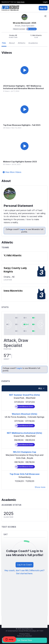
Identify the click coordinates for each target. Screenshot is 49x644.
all (41, 388)
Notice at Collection (24, 636)
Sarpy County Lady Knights (15, 270)
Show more (40, 487)
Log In (45, 2)
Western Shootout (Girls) (24, 414)
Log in (22, 229)
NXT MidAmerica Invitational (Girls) (24, 433)
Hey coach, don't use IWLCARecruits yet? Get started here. (24, 572)
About (12, 43)
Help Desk (21, 2)
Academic (33, 43)
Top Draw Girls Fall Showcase (24, 474)
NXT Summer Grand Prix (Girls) (25, 395)
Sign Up (43, 8)
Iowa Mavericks (13, 291)
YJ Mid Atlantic (13, 255)
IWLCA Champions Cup (25, 452)
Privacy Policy (25, 634)
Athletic (22, 43)
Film (4, 43)
